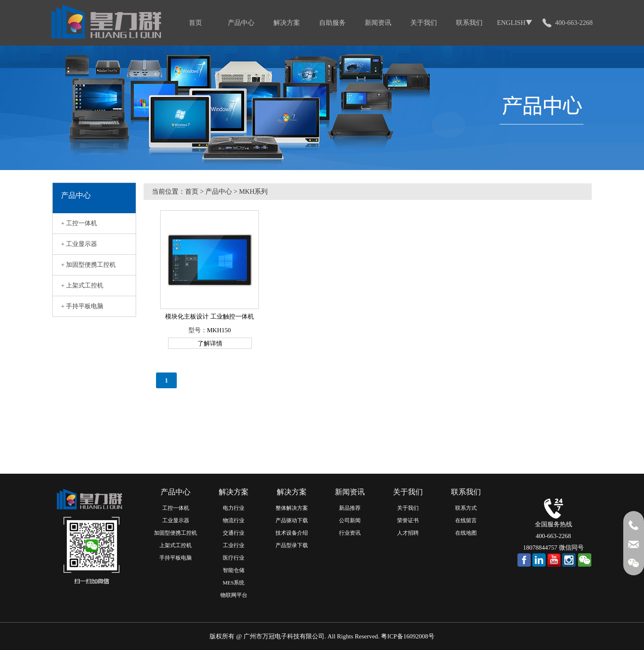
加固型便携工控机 (176, 533)
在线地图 (466, 533)
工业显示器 (176, 520)
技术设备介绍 (292, 533)
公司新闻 (350, 520)
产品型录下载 (292, 545)
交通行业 (234, 533)
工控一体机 (176, 508)
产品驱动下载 (292, 520)
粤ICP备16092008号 (407, 636)
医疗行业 (234, 558)
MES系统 (234, 583)
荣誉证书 (408, 520)
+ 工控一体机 (79, 223)
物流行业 (234, 520)
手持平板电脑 (176, 558)
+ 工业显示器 (79, 244)
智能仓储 (234, 570)
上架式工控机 (176, 545)
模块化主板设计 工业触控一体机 (210, 316)
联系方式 (466, 508)
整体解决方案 (292, 508)
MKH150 (219, 330)
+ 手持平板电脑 (82, 306)
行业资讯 (350, 533)
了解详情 (210, 343)
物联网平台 (234, 595)
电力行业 (234, 508)
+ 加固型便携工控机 (88, 265)
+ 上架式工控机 (82, 285)
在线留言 (466, 520)
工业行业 (234, 545)
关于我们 (408, 508)
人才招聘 (408, 533)
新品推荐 (350, 508)
